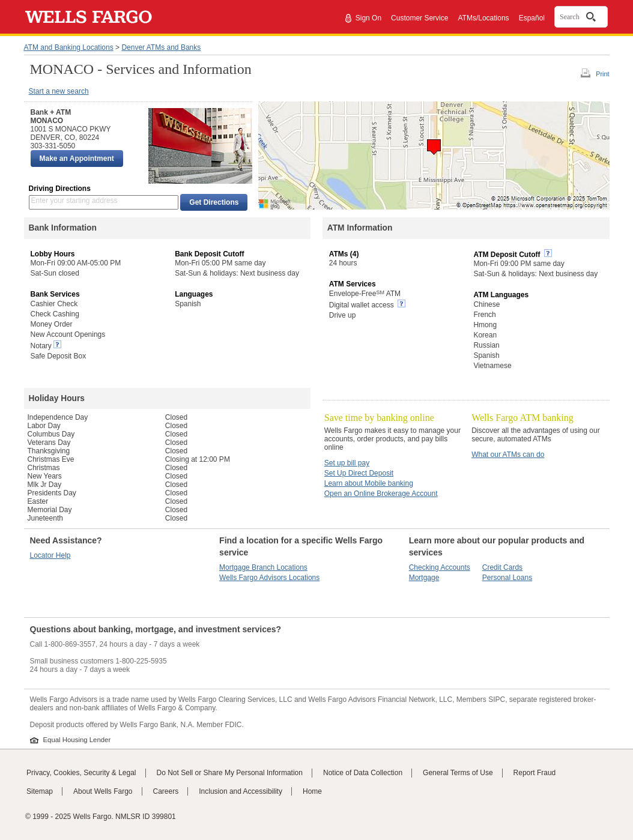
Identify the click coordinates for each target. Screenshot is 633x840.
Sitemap (40, 791)
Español (532, 18)
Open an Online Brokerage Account (381, 494)
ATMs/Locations (483, 18)
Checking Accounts (440, 567)
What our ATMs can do (508, 455)
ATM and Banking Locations (69, 47)
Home (312, 791)
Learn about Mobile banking (369, 483)
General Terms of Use (458, 773)
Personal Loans (507, 578)
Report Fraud (535, 773)
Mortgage (424, 578)
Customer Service (419, 18)
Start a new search (59, 91)
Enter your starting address (74, 201)
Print (602, 74)
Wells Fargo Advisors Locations (269, 578)
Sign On (368, 18)
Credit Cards (502, 567)
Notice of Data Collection (363, 773)
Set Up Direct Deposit (359, 473)
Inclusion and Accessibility (241, 791)
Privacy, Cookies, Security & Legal (81, 773)
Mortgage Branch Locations (263, 567)
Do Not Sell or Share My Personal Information (230, 773)
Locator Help (50, 555)
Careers (166, 791)
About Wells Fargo (103, 791)
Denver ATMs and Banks (161, 47)
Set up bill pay (347, 463)
